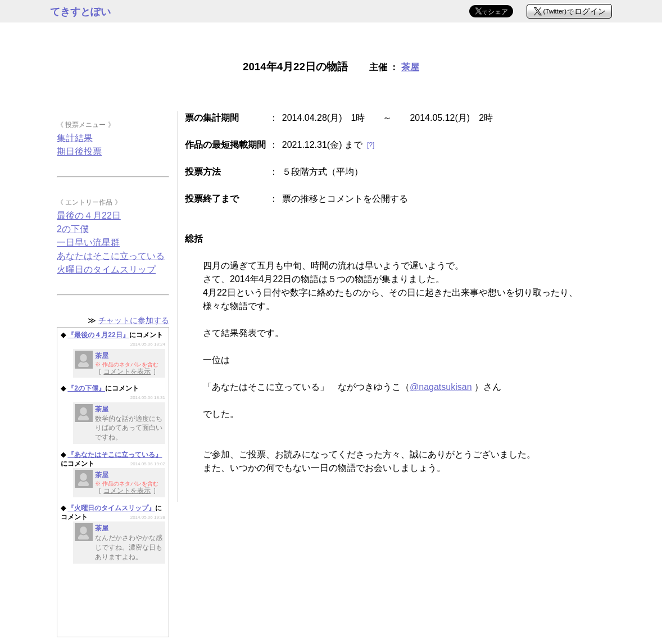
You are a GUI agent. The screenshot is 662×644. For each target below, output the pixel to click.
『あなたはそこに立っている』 (115, 455)
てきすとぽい (80, 12)
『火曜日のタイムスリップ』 (111, 508)
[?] (371, 145)
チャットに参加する (134, 320)
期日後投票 (79, 151)
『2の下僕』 (86, 388)
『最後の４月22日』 (98, 335)
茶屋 (410, 67)
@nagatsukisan (441, 387)
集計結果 (75, 138)
